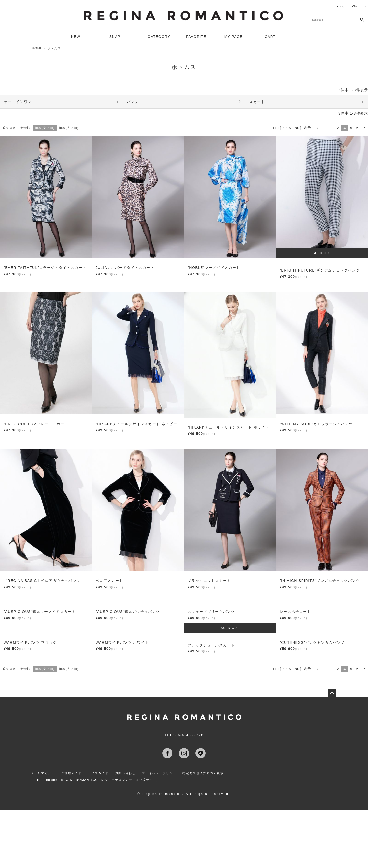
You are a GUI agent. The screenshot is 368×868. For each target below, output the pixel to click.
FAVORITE (196, 37)
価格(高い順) (69, 128)
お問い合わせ (125, 773)
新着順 (26, 128)
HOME (37, 48)
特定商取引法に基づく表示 (203, 773)
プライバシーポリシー (159, 773)
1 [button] (324, 128)
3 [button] (338, 128)
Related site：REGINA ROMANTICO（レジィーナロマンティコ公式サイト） (98, 780)
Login (343, 6)
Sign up (360, 6)
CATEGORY (159, 37)
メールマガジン (43, 773)
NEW (76, 37)
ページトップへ (332, 693)
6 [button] (358, 128)
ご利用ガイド (71, 773)
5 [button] (351, 128)
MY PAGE (234, 37)
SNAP (115, 37)
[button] (317, 128)
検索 (362, 20)
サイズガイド (98, 773)
